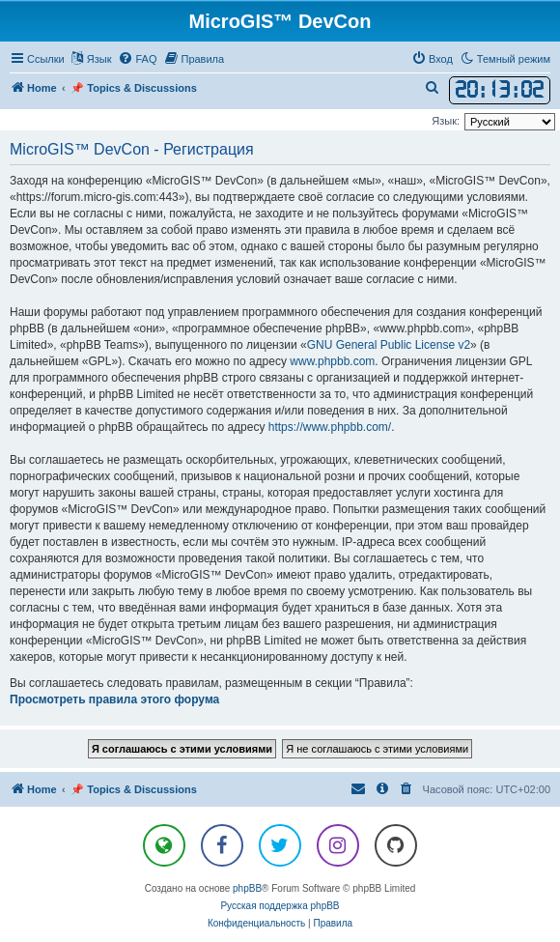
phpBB (247, 888)
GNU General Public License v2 (389, 345)
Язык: (446, 121)
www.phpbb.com (332, 361)
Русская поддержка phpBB (280, 906)
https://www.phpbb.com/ (330, 427)
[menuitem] (137, 59)
